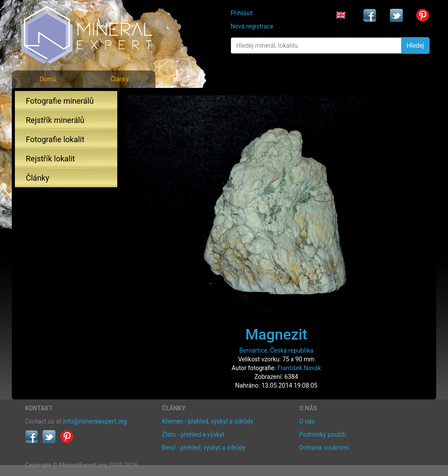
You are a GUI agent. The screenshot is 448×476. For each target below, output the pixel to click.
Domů (47, 79)
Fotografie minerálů (60, 101)
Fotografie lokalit (55, 139)
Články (119, 79)
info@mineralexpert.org (95, 421)
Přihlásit (242, 13)
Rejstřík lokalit (50, 159)
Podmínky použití (323, 434)
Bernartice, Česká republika (276, 350)
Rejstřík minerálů (55, 120)
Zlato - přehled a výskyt (193, 434)
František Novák (299, 368)
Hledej (415, 45)
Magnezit (276, 334)
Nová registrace (252, 26)
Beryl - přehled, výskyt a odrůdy (204, 448)
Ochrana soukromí (324, 448)
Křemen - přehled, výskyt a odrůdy (207, 421)
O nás (307, 421)
